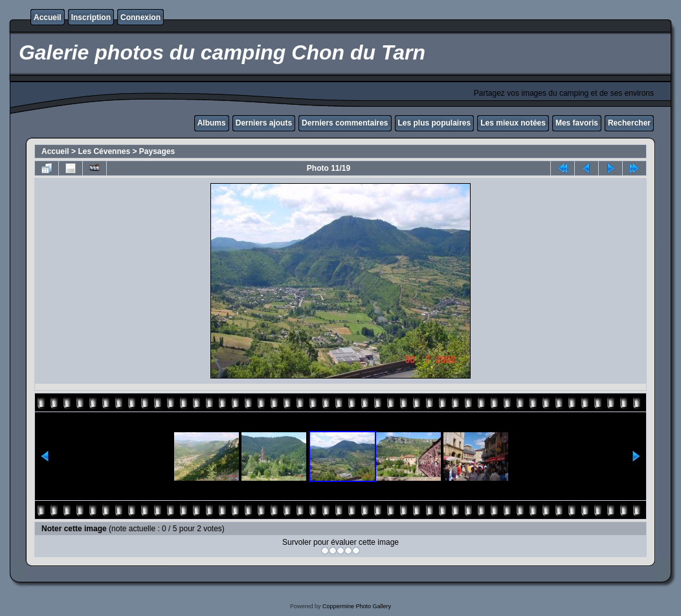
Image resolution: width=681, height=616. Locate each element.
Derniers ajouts (264, 123)
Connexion (140, 17)
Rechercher (629, 123)
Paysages (157, 151)
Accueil (48, 17)
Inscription (91, 17)
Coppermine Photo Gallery (357, 606)
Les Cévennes (104, 151)
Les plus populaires (435, 123)
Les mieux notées (513, 123)
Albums (212, 123)
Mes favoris (577, 123)
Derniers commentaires (345, 123)
